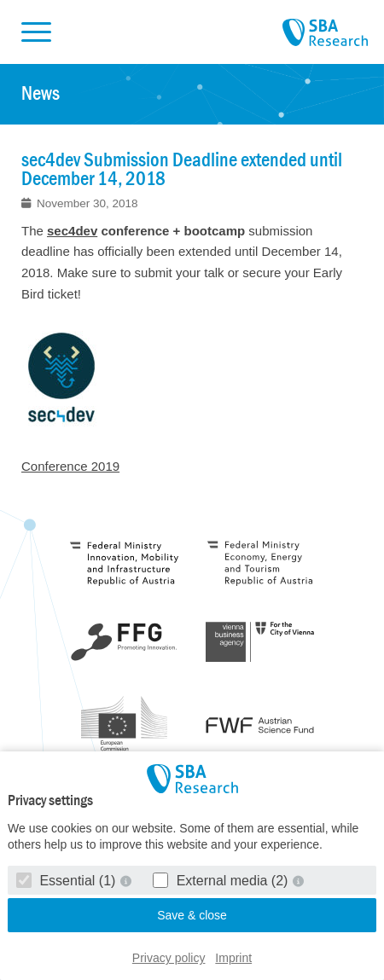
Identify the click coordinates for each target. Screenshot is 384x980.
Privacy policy (169, 958)
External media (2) (222, 881)
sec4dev (72, 231)
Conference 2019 (70, 466)
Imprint (233, 958)
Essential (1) (68, 881)
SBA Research (325, 33)
